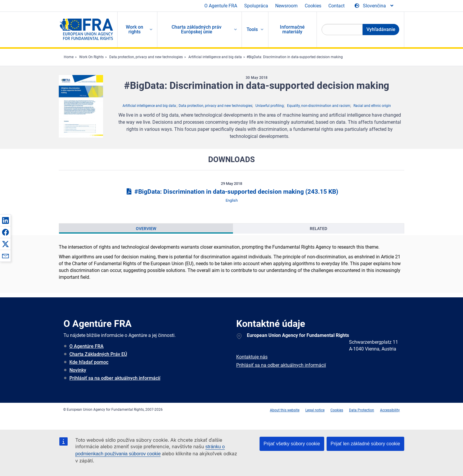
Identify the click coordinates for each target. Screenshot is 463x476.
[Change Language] (374, 6)
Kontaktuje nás (252, 357)
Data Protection (362, 410)
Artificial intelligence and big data (215, 57)
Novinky (78, 370)
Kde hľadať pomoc (89, 362)
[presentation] (146, 229)
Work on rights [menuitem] (135, 29)
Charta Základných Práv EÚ (98, 354)
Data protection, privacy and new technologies (146, 57)
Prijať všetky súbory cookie (292, 444)
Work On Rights (91, 57)
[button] (5, 220)
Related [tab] (318, 229)
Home (69, 57)
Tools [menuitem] (252, 29)
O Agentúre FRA (87, 346)
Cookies (313, 6)
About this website (285, 410)
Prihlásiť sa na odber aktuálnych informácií (115, 378)
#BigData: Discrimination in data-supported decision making (295, 57)
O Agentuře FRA (221, 6)
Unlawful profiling (270, 106)
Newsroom (286, 6)
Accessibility (390, 410)
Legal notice (315, 410)
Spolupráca (256, 6)
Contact (336, 6)
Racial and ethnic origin (372, 106)
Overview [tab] (146, 229)
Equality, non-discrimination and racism (319, 106)
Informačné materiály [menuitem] (292, 29)
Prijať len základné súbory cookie (365, 444)
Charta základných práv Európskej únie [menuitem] (197, 29)
